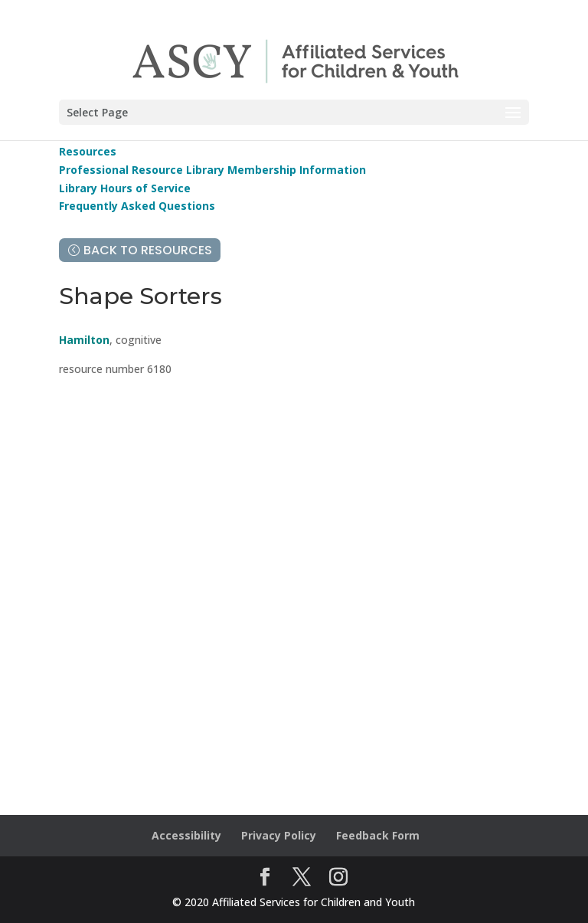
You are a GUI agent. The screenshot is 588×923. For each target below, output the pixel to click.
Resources (88, 151)
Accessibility (186, 835)
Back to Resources (148, 250)
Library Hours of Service (125, 188)
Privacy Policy (279, 835)
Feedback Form (378, 835)
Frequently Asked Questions (137, 206)
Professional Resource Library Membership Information (212, 170)
